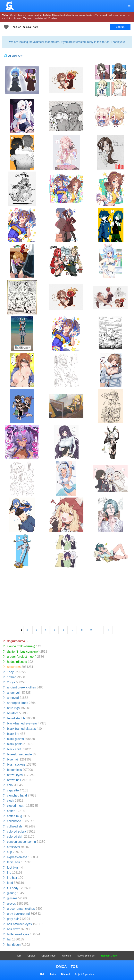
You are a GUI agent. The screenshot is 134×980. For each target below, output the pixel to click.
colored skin (15, 837)
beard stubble (16, 718)
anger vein (14, 693)
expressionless (17, 857)
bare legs (13, 708)
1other (11, 677)
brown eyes (15, 775)
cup (9, 852)
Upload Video (48, 956)
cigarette (13, 790)
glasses (12, 898)
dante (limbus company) (23, 652)
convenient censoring (21, 842)
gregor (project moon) (22, 657)
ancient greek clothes (21, 687)
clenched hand (17, 795)
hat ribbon (14, 945)
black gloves (15, 739)
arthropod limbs (17, 703)
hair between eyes (19, 924)
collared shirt (16, 826)
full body (13, 888)
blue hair (13, 759)
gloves (11, 904)
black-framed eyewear (22, 723)
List (19, 956)
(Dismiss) (52, 18)
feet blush (14, 868)
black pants (15, 744)
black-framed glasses (21, 729)
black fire (13, 734)
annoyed (13, 698)
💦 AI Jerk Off (13, 56)
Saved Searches (86, 956)
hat (9, 939)
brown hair (14, 780)
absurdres (14, 667)
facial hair (14, 862)
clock (11, 801)
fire (9, 873)
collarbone (14, 821)
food (10, 883)
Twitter (53, 974)
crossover (14, 847)
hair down (14, 929)
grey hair (13, 919)
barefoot (13, 713)
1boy (10, 672)
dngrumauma (16, 641)
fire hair (12, 878)
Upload (31, 956)
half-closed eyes (18, 934)
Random (66, 956)
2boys (11, 682)
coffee (11, 811)
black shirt (14, 749)
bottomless (14, 770)
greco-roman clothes (21, 909)
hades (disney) (17, 662)
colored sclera (17, 831)
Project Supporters (84, 974)
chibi (10, 785)
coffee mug (15, 816)
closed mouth (16, 806)
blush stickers (16, 765)
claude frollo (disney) (21, 646)
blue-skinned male (19, 754)
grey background (18, 914)
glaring (12, 893)
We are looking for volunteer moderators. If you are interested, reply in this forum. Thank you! (67, 42)
